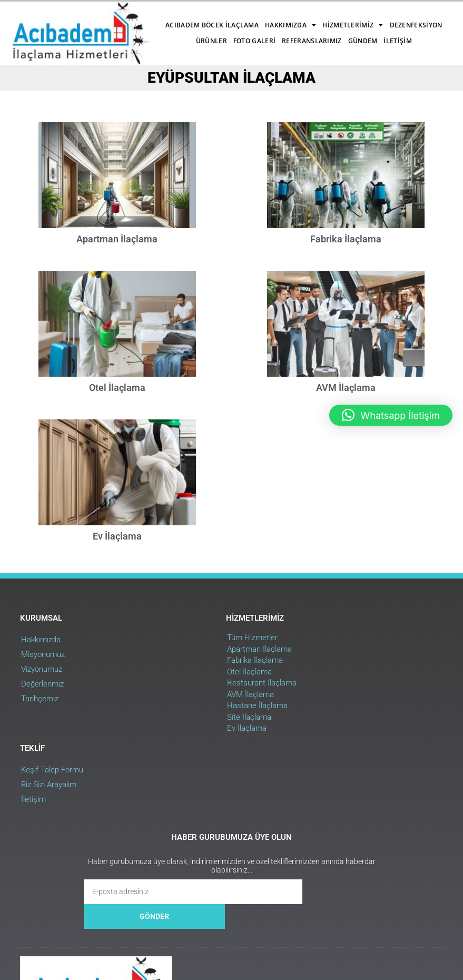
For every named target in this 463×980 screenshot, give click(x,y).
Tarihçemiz (41, 724)
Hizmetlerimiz (274, 18)
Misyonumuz (44, 680)
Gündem (301, 34)
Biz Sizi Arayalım (335, 680)
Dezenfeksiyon (102, 34)
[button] (391, 415)
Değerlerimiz (43, 710)
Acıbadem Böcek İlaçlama (134, 18)
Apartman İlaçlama (117, 248)
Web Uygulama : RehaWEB (405, 914)
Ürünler (150, 34)
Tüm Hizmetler (190, 663)
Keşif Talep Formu (338, 665)
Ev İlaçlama (117, 561)
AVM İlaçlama (188, 720)
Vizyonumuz (43, 695)
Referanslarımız (251, 34)
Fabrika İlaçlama (346, 248)
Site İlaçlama (186, 742)
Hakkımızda (212, 18)
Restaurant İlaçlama (199, 709)
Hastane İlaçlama (195, 731)
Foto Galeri (193, 34)
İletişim (196, 50)
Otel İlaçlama (117, 404)
